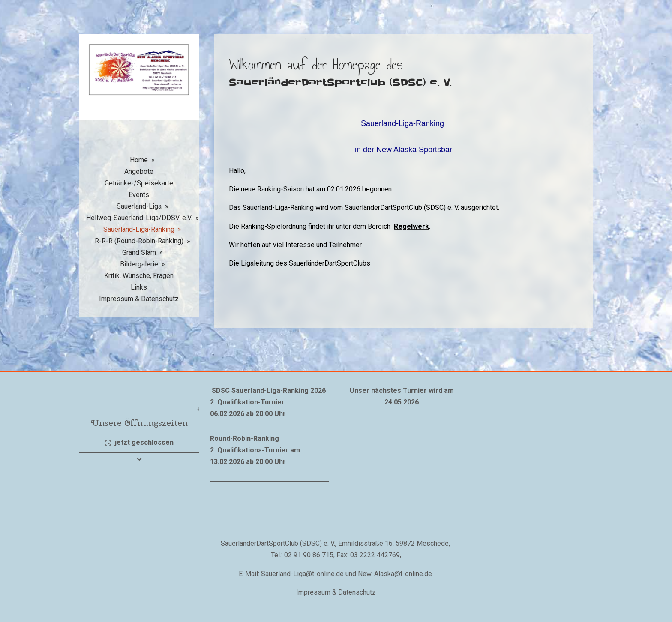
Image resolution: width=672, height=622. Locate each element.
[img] (139, 88)
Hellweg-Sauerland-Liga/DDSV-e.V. (139, 218)
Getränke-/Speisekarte (139, 183)
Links (139, 287)
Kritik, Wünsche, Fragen (139, 276)
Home (139, 160)
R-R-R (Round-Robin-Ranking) (139, 241)
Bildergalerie (139, 264)
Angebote (139, 172)
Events (139, 195)
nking (270, 438)
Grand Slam (139, 253)
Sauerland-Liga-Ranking (139, 229)
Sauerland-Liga (139, 206)
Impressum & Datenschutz (139, 299)
